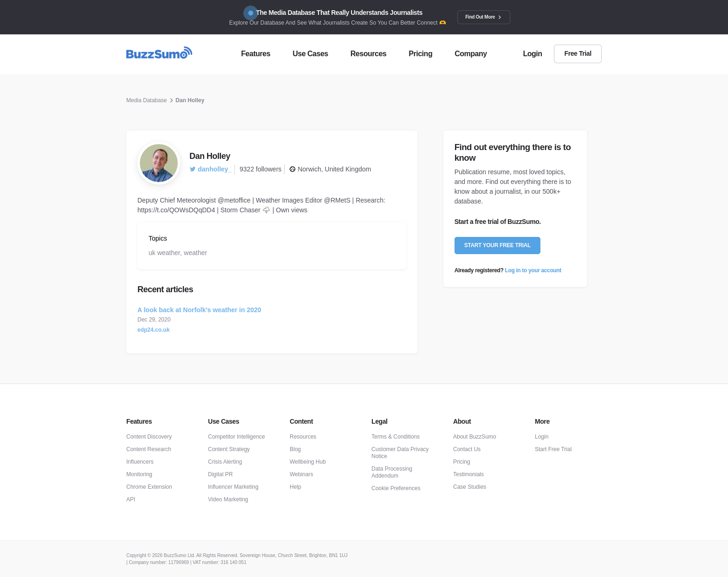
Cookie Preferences (396, 488)
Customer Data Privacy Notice (400, 453)
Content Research (149, 449)
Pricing (462, 462)
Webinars (301, 474)
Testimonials (468, 474)
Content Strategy (229, 449)
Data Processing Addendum (392, 472)
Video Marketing (228, 499)
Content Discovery (149, 437)
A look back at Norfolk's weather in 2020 (199, 310)
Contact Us (467, 449)
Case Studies (470, 487)
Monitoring (139, 474)
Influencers (140, 462)
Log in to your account (533, 270)
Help (296, 487)
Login (542, 437)
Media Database (146, 100)
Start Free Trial (553, 449)
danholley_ (211, 169)
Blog (295, 449)
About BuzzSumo (475, 437)
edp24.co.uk (153, 330)
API (131, 499)
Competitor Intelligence (237, 437)
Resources (303, 437)
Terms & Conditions (396, 437)
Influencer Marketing (233, 487)
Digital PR (220, 474)
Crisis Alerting (225, 462)
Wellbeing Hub (308, 462)
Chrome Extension (149, 487)
